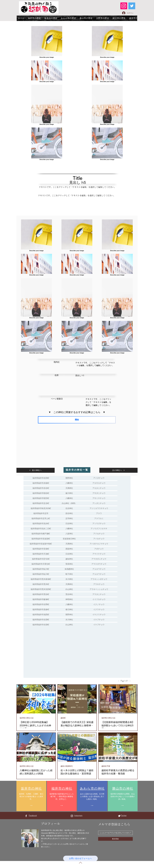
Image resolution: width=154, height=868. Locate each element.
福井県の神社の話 (27, 718)
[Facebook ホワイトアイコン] (26, 816)
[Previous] (119, 681)
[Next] (129, 681)
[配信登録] (115, 839)
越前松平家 (106, 766)
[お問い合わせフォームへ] (80, 858)
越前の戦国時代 (67, 766)
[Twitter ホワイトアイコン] (119, 816)
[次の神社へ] (118, 470)
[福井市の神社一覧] (77, 470)
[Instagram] (124, 6)
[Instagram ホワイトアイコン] (72, 816)
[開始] (77, 420)
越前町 (63, 718)
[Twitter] (132, 6)
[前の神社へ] (36, 470)
